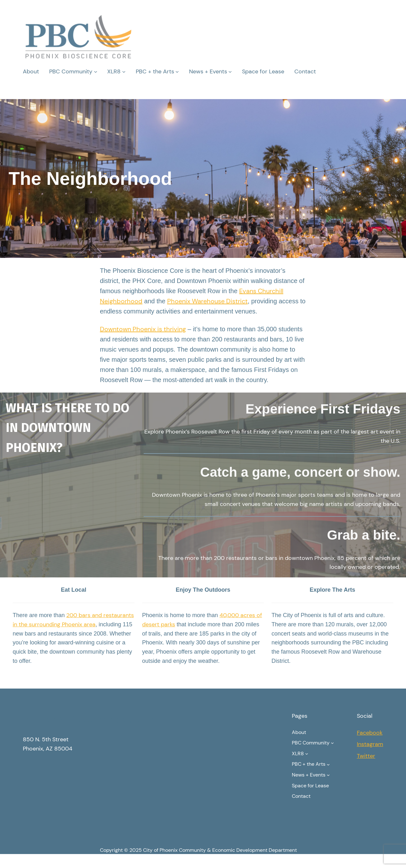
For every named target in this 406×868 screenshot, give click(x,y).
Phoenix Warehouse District (207, 301)
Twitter (366, 756)
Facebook (370, 733)
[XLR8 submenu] (124, 72)
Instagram (370, 744)
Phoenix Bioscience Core (88, 719)
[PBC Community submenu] (96, 72)
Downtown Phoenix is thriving (143, 329)
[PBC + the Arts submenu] (177, 72)
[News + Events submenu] (230, 72)
